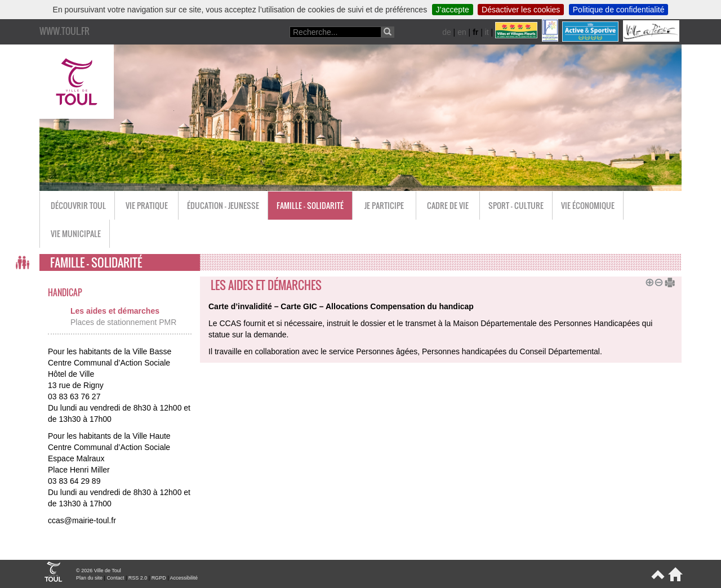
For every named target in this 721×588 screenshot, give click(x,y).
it (487, 32)
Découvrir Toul (78, 205)
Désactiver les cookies (521, 10)
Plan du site (89, 578)
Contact (115, 578)
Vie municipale (76, 233)
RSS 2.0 (138, 578)
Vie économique (588, 205)
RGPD (159, 578)
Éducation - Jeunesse (223, 205)
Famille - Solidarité (310, 205)
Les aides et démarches (115, 311)
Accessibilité (184, 578)
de (447, 32)
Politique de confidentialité (619, 10)
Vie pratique (147, 205)
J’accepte (453, 10)
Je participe (384, 205)
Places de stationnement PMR (123, 322)
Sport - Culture (516, 205)
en (462, 32)
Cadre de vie (448, 205)
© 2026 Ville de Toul (99, 571)
